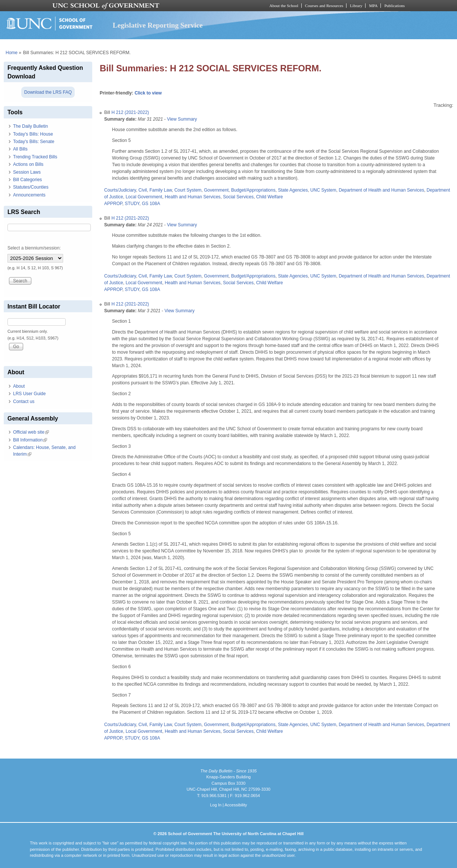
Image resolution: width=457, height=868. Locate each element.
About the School (284, 6)
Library (356, 6)
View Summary (182, 119)
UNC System (323, 190)
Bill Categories (27, 180)
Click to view (148, 93)
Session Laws (27, 172)
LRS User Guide (29, 394)
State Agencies (293, 190)
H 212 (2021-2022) (130, 112)
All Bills (20, 149)
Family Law (161, 190)
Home (12, 53)
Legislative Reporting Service (158, 25)
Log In (216, 805)
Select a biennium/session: (34, 248)
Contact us (24, 402)
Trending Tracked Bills (35, 157)
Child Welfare (270, 197)
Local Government (144, 197)
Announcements (29, 195)
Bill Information (30, 440)
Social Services (238, 197)
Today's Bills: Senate (34, 142)
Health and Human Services (192, 197)
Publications (394, 6)
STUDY (132, 204)
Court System (188, 190)
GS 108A (151, 204)
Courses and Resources (324, 6)
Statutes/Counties (31, 187)
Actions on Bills (28, 164)
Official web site (31, 432)
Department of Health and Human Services (381, 190)
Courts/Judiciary (120, 190)
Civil (143, 190)
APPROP (113, 204)
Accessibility (236, 805)
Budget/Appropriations (253, 190)
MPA (373, 6)
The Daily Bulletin (30, 126)
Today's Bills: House (33, 134)
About (19, 386)
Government (216, 190)
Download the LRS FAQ (48, 92)
